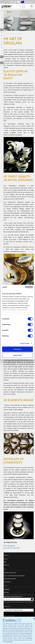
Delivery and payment (9, 578)
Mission (4, 561)
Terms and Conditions (9, 572)
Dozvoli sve (18, 349)
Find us (4, 585)
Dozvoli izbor (17, 355)
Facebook (6, 589)
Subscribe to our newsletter (13, 596)
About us (4, 558)
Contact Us (5, 564)
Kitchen (7, 33)
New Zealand (29, 2)
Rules (4, 568)
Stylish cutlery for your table (10, 547)
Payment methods (8, 615)
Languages (6, 606)
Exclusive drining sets (8, 545)
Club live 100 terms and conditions (13, 575)
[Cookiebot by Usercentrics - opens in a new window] (25, 287)
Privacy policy (6, 581)
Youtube (6, 592)
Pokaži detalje (25, 343)
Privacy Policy (9, 642)
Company (5, 554)
